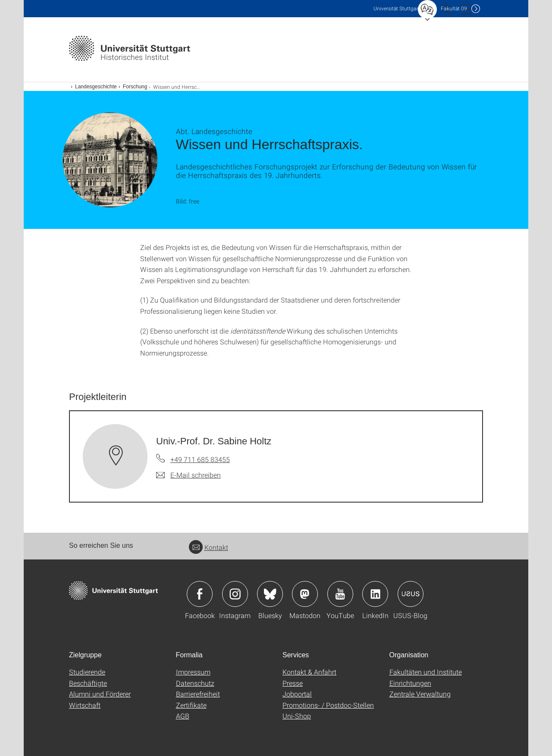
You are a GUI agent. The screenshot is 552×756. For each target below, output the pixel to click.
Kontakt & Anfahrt (309, 672)
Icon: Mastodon (305, 594)
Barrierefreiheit (198, 694)
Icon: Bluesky (270, 594)
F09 (454, 8)
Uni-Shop (297, 716)
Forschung (135, 87)
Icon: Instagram (235, 594)
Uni (397, 8)
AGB (183, 716)
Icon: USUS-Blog (411, 594)
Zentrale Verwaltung (420, 694)
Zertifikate (191, 705)
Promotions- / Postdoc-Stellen (328, 705)
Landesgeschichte (96, 87)
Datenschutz (195, 683)
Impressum (193, 672)
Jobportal (297, 694)
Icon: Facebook (200, 594)
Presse (293, 683)
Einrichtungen (410, 683)
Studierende (87, 672)
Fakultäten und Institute (426, 672)
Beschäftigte (88, 683)
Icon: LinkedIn (375, 594)
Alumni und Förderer (100, 694)
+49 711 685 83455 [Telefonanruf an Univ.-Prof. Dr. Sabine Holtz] (200, 459)
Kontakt (209, 547)
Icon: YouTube (340, 594)
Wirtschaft (85, 705)
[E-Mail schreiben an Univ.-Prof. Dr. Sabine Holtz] (188, 475)
